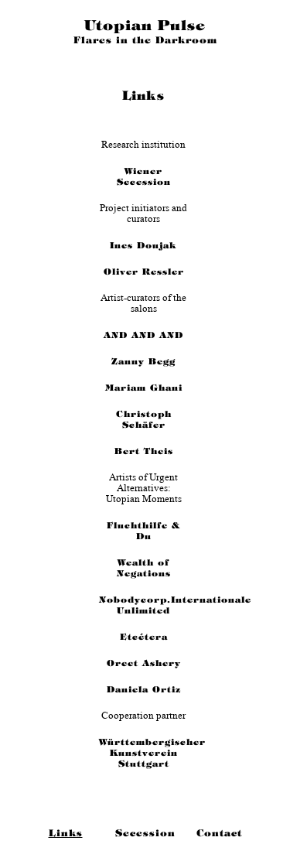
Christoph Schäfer (144, 419)
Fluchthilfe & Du (143, 531)
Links (66, 833)
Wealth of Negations (144, 568)
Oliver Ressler (144, 272)
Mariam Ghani (144, 388)
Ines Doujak (143, 245)
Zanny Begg (143, 361)
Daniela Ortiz (144, 689)
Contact (219, 833)
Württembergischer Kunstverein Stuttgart (144, 753)
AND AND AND (143, 335)
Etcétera (144, 637)
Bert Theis (144, 451)
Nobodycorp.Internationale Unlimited (144, 605)
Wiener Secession (144, 176)
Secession (145, 833)
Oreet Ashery (144, 663)
